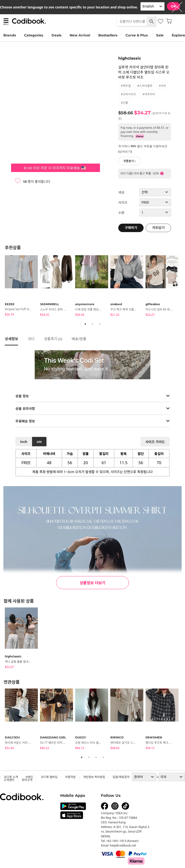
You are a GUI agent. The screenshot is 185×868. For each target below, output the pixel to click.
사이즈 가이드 (155, 442)
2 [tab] (92, 324)
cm (39, 442)
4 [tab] (103, 757)
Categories (34, 35)
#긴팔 (125, 103)
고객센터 (9, 780)
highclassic (130, 58)
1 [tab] (85, 324)
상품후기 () (53, 339)
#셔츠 (163, 86)
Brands (10, 35)
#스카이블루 (145, 86)
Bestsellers (108, 35)
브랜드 (29, 777)
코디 (31, 339)
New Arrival (80, 35)
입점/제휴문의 (121, 777)
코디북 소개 (11, 777)
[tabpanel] (22, 286)
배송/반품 (79, 339)
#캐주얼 (126, 86)
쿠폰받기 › (130, 161)
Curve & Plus (137, 35)
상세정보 (11, 339)
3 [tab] (100, 324)
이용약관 (70, 777)
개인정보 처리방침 (94, 777)
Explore (178, 35)
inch (24, 442)
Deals (56, 35)
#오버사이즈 (129, 94)
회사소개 (27, 780)
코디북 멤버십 (49, 777)
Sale (160, 35)
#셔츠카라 (149, 94)
